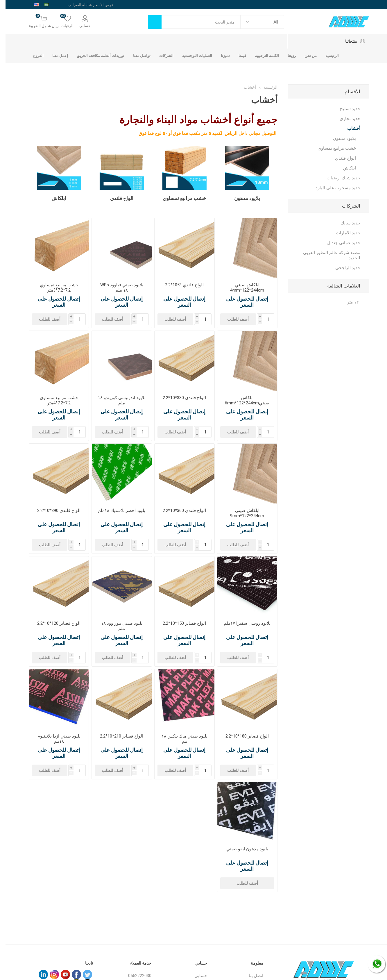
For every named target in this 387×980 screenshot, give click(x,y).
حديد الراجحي (342, 268)
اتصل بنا (250, 976)
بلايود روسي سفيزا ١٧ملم (242, 623)
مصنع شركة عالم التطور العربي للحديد (326, 255)
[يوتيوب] (60, 974)
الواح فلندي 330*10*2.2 (179, 398)
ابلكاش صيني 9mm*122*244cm (242, 513)
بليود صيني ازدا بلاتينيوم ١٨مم (53, 739)
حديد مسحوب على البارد (332, 188)
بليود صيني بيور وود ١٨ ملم (116, 626)
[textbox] (196, 22)
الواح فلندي (116, 198)
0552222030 (134, 976)
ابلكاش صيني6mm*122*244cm (242, 400)
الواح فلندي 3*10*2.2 (179, 285)
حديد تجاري (344, 119)
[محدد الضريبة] (80, 5)
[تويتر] (82, 974)
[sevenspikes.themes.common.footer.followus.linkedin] (38, 974)
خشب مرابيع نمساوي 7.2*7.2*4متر (53, 400)
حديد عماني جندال (338, 243)
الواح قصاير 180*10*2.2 (242, 736)
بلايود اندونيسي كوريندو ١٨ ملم (116, 400)
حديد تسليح (345, 109)
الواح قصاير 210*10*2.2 (116, 736)
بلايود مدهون (242, 198)
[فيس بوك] (71, 974)
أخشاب (348, 128)
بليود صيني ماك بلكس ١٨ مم (179, 739)
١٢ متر (347, 302)
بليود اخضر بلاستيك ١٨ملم (116, 510)
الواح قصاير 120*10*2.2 (53, 623)
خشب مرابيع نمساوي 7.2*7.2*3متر (53, 288)
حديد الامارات (343, 233)
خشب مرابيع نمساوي (179, 198)
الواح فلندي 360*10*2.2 (179, 510)
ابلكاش (53, 198)
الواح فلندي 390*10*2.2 (53, 510)
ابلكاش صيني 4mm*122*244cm (242, 288)
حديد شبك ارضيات (338, 178)
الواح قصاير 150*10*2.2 (179, 623)
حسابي (79, 26)
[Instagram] (49, 974)
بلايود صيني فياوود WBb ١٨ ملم (116, 288)
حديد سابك (345, 223)
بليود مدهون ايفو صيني (242, 849)
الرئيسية (265, 87)
